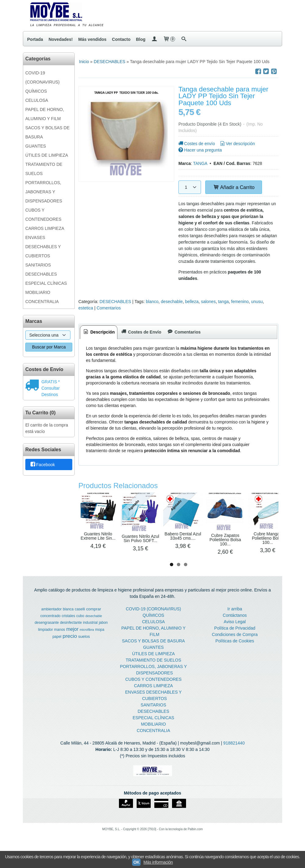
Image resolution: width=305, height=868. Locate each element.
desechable (172, 302)
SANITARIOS (38, 265)
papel (57, 646)
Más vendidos (92, 39)
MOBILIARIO (38, 292)
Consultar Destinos (51, 391)
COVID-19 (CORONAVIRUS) (43, 77)
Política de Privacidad (235, 637)
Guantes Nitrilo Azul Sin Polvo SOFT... (154, 547)
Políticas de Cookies (235, 650)
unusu (257, 302)
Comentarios (109, 308)
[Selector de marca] (48, 335)
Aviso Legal (235, 631)
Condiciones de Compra (235, 644)
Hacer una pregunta (200, 150)
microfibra (87, 639)
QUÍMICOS (36, 91)
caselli (80, 618)
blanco (152, 302)
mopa (100, 639)
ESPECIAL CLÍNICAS (46, 283)
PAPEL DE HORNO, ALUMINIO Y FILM (45, 114)
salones (208, 302)
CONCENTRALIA (42, 302)
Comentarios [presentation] (184, 332)
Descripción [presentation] (99, 332)
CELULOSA (37, 100)
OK (136, 862)
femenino (240, 302)
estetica (86, 308)
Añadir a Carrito (234, 187)
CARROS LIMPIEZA (45, 228)
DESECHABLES (41, 274)
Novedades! (61, 39)
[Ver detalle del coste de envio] (33, 386)
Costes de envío (196, 144)
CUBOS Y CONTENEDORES (43, 215)
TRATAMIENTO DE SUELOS (44, 169)
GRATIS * (51, 382)
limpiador (46, 639)
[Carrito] (169, 39)
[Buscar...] (184, 39)
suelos (84, 646)
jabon (103, 632)
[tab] (99, 332)
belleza (192, 302)
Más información (158, 862)
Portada (35, 39)
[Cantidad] (190, 187)
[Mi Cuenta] (154, 39)
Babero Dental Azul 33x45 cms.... (206, 544)
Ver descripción (237, 144)
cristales (68, 625)
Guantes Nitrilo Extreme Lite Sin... (103, 545)
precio (70, 645)
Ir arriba (235, 618)
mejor (72, 638)
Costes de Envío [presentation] (141, 332)
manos (59, 639)
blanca (68, 618)
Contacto (121, 39)
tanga (223, 302)
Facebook (42, 465)
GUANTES (36, 146)
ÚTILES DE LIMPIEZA (47, 155)
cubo (80, 625)
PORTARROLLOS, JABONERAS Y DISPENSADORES (44, 192)
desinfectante (71, 632)
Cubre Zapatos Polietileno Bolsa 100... (257, 546)
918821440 (234, 752)
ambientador (51, 618)
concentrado (50, 625)
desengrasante (47, 632)
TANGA (200, 163)
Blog (141, 39)
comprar (93, 618)
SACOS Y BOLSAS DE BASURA (47, 132)
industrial (90, 632)
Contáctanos (235, 624)
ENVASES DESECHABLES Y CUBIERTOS (43, 247)
